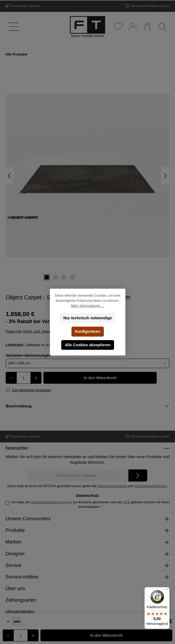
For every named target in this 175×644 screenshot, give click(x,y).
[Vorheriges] (10, 176)
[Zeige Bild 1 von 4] (47, 277)
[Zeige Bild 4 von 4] (73, 277)
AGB (126, 502)
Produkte (15, 530)
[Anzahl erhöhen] (36, 378)
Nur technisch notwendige (88, 318)
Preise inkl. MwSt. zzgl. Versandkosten (35, 331)
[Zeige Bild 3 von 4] (64, 277)
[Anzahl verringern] (11, 378)
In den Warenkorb (100, 378)
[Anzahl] (24, 378)
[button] (12, 621)
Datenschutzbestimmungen (51, 502)
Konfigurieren (87, 331)
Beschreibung (19, 406)
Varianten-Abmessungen (28, 355)
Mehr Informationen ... (87, 306)
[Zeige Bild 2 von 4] (55, 277)
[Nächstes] (165, 176)
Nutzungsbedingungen (150, 486)
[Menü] (13, 27)
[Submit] (138, 475)
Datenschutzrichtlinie (112, 486)
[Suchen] (162, 27)
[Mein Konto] (133, 27)
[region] (87, 176)
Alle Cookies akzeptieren (88, 345)
